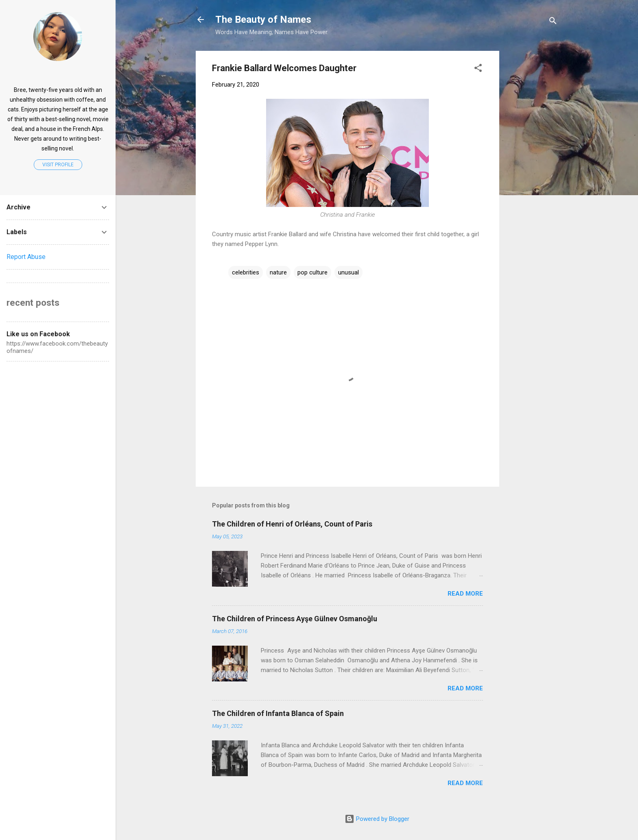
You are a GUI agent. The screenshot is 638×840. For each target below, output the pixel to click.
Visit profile (58, 165)
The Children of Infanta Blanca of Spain (278, 713)
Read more (465, 594)
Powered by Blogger (377, 819)
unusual (348, 272)
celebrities (246, 272)
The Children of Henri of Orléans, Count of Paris (292, 524)
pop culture (312, 272)
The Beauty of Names (263, 20)
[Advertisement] (567, 102)
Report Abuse (26, 257)
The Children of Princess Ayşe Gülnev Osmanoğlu (295, 619)
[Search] (553, 22)
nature (278, 272)
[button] (478, 69)
